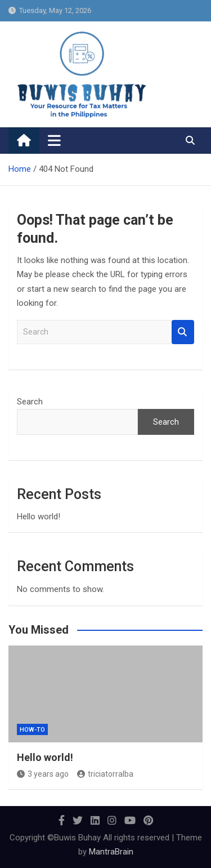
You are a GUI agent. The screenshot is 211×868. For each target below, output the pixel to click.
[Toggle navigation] (54, 140)
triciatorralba (105, 774)
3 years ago (43, 774)
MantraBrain (111, 852)
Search (183, 332)
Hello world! (39, 517)
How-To (32, 730)
